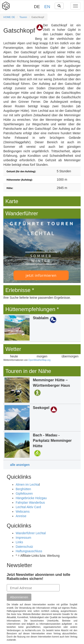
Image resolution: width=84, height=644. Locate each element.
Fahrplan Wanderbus (30, 503)
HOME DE (9, 17)
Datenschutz (24, 547)
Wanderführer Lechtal (31, 533)
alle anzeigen (20, 465)
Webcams (23, 512)
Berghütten (23, 489)
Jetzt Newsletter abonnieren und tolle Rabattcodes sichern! (39, 577)
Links (19, 542)
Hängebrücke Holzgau (31, 498)
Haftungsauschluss (29, 551)
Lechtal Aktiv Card (28, 507)
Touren (23, 17)
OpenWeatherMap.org (40, 360)
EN (47, 7)
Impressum (23, 538)
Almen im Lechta (27, 485)
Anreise (21, 516)
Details (42, 328)
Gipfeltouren (24, 494)
